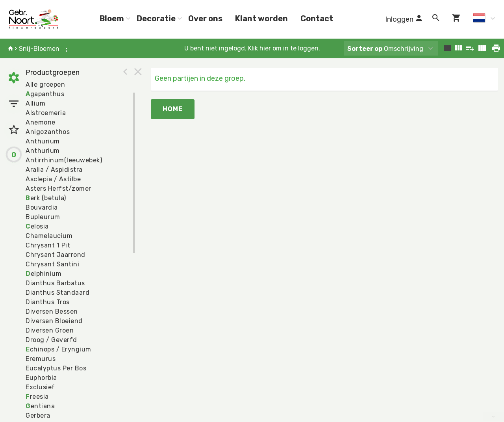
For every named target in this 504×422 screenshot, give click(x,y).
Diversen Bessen (52, 311)
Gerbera (38, 415)
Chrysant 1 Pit (48, 245)
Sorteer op (365, 49)
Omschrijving (385, 49)
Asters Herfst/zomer (58, 189)
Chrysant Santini (52, 264)
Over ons (205, 19)
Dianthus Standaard (57, 293)
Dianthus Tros (48, 302)
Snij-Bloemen (39, 49)
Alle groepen (45, 85)
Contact (317, 19)
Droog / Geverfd (51, 340)
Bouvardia (42, 207)
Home (173, 109)
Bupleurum (43, 217)
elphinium (44, 274)
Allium (35, 103)
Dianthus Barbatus (55, 283)
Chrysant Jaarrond (56, 255)
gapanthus (45, 94)
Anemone (41, 122)
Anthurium (43, 141)
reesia (37, 397)
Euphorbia (41, 378)
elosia (37, 226)
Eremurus (41, 359)
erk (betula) (46, 198)
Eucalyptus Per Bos (56, 368)
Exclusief (40, 387)
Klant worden (261, 19)
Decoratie (156, 19)
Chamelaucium (49, 236)
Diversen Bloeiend (54, 321)
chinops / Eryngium (58, 349)
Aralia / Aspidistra (54, 170)
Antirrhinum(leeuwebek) (64, 160)
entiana (40, 406)
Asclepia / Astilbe (53, 179)
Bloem (112, 19)
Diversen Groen (50, 330)
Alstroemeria (46, 113)
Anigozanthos (48, 132)
